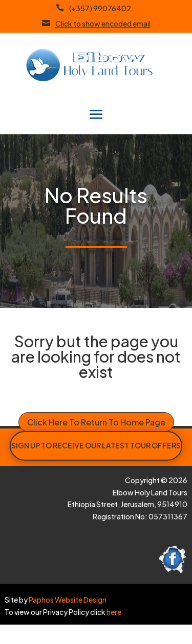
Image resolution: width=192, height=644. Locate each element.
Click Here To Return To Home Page (96, 422)
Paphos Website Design (68, 600)
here (113, 612)
